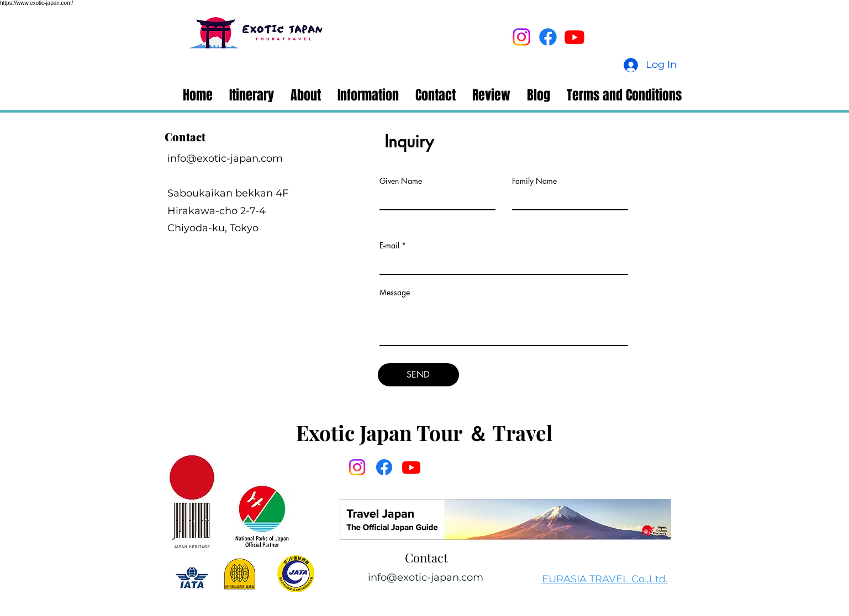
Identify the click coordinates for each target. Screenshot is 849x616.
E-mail (389, 246)
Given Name (401, 181)
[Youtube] (574, 37)
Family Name (534, 181)
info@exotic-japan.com (225, 158)
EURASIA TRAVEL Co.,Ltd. (605, 579)
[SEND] (418, 375)
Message (395, 293)
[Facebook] (548, 37)
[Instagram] (521, 37)
